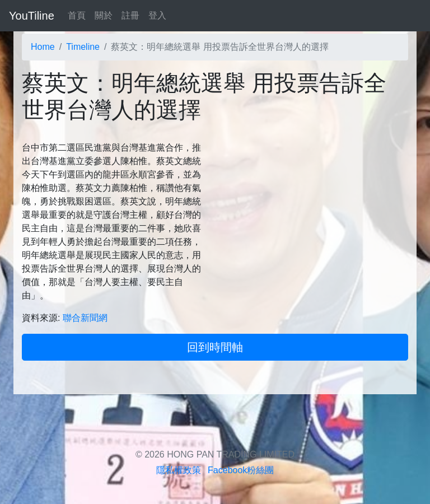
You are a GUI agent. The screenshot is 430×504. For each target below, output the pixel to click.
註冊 (130, 15)
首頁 (77, 15)
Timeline (83, 47)
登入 (157, 15)
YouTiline (32, 16)
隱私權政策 (179, 470)
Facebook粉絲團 (241, 470)
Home (43, 47)
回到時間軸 (215, 347)
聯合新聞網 (85, 318)
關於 (104, 15)
